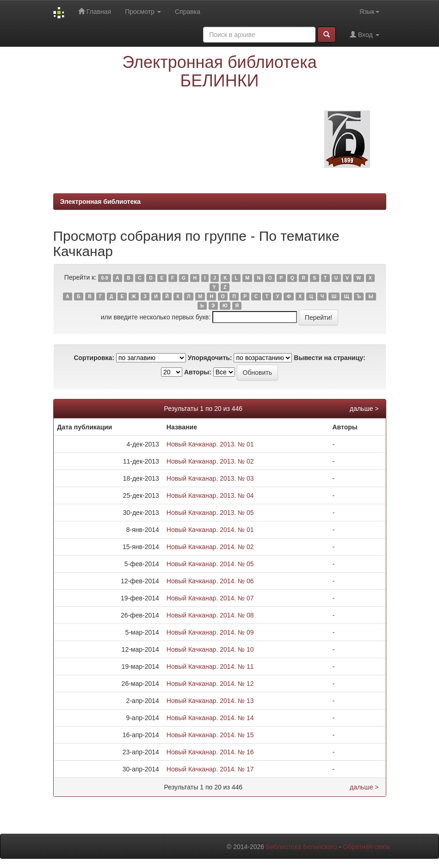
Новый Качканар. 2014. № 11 (210, 666)
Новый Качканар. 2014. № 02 (210, 547)
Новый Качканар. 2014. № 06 (210, 581)
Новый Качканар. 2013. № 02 (210, 461)
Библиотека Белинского (302, 847)
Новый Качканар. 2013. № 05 (210, 513)
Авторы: (198, 372)
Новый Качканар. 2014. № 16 (210, 752)
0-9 (104, 278)
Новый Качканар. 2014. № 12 (210, 684)
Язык (369, 12)
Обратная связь (367, 847)
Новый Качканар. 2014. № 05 (210, 564)
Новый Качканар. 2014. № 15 (210, 735)
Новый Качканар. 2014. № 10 (210, 649)
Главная (95, 11)
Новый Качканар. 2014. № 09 (210, 632)
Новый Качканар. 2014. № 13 (210, 701)
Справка (188, 12)
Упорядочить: (210, 358)
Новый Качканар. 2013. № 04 (210, 495)
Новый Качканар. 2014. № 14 (210, 718)
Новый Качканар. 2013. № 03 (210, 478)
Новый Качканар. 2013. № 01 (210, 444)
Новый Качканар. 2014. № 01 (210, 530)
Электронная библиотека (101, 202)
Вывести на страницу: (329, 358)
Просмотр (143, 12)
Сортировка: (94, 358)
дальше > (364, 409)
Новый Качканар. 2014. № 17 (210, 769)
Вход (364, 34)
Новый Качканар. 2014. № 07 (210, 598)
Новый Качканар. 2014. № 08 (210, 615)
